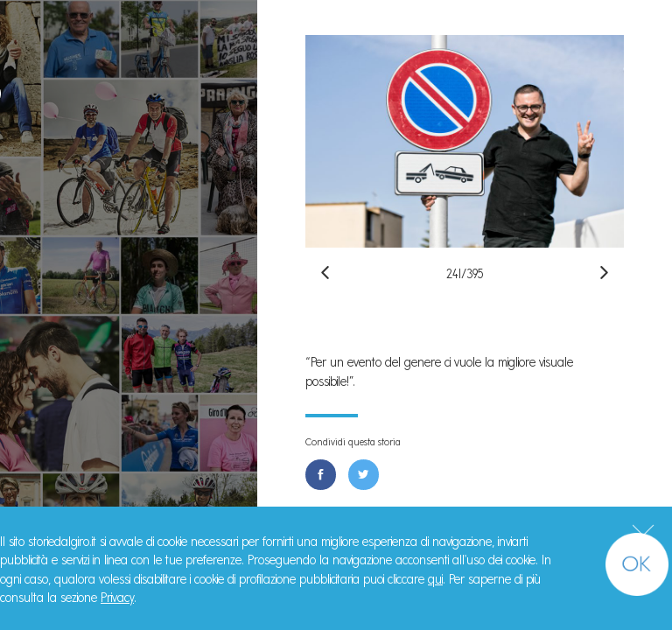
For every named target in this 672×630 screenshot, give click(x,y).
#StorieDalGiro (129, 23)
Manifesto (81, 236)
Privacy (117, 598)
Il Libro (66, 276)
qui (435, 579)
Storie (62, 195)
